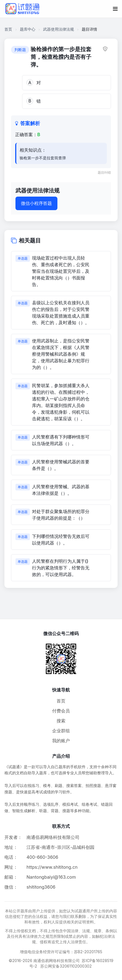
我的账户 (61, 741)
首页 (8, 29)
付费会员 (61, 711)
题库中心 (28, 29)
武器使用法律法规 (59, 29)
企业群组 (61, 731)
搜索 (61, 721)
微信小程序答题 (36, 203)
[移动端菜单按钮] (115, 9)
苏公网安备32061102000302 (66, 966)
